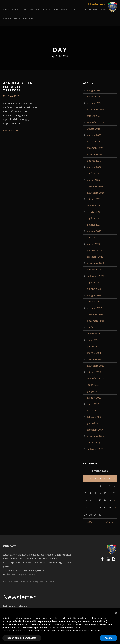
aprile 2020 (93, 404)
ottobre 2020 (94, 372)
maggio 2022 (94, 295)
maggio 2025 (94, 135)
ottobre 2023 (94, 199)
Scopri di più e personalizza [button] (22, 638)
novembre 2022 (96, 263)
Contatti (28, 18)
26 (114, 508)
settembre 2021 (95, 334)
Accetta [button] (109, 638)
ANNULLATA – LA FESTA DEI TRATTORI (18, 87)
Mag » (110, 522)
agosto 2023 (94, 212)
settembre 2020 (95, 379)
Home (6, 9)
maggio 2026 (94, 90)
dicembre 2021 (95, 315)
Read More (9, 131)
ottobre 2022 (94, 270)
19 (114, 500)
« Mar (90, 522)
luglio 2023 (93, 218)
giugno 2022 (94, 289)
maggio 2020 (94, 398)
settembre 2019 (95, 449)
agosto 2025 (94, 129)
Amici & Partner (12, 18)
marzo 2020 (94, 411)
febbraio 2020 (95, 417)
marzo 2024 (94, 180)
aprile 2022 (93, 302)
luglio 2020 (93, 385)
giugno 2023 (94, 225)
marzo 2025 (93, 142)
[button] (116, 613)
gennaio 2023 (94, 250)
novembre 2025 (96, 110)
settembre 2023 (95, 206)
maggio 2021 (94, 353)
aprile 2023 (93, 238)
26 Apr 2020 (13, 96)
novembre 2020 (96, 366)
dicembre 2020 (95, 359)
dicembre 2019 (95, 430)
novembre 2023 (95, 193)
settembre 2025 (95, 122)
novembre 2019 (95, 436)
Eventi (74, 9)
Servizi (46, 9)
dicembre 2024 (95, 148)
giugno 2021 (94, 347)
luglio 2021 (93, 340)
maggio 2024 (94, 167)
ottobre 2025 (94, 116)
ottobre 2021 (94, 327)
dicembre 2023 (95, 186)
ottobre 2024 (94, 161)
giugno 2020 (94, 391)
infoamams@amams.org (22, 574)
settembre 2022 (95, 276)
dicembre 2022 (95, 257)
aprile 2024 (93, 174)
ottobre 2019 (94, 443)
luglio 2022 (93, 282)
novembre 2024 (96, 154)
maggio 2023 (94, 231)
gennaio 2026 (95, 103)
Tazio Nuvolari (31, 9)
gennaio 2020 (95, 423)
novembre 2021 (95, 321)
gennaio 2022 (94, 308)
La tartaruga (60, 9)
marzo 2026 (94, 97)
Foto (83, 9)
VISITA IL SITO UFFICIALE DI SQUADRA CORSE (29, 582)
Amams (16, 9)
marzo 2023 (93, 244)
